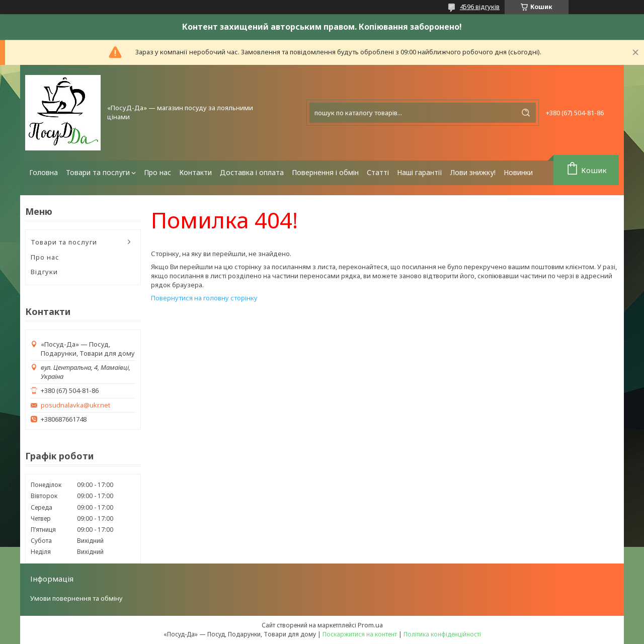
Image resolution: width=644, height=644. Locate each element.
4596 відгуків (480, 7)
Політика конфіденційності (442, 634)
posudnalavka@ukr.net (75, 405)
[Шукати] (526, 113)
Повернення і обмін (325, 172)
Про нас (157, 172)
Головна (44, 172)
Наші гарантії (420, 172)
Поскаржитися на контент (360, 634)
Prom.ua (370, 625)
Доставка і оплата (252, 172)
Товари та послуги (98, 172)
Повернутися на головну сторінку (204, 298)
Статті (378, 172)
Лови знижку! (473, 172)
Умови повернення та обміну (76, 598)
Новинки (518, 172)
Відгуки (44, 272)
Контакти (195, 172)
